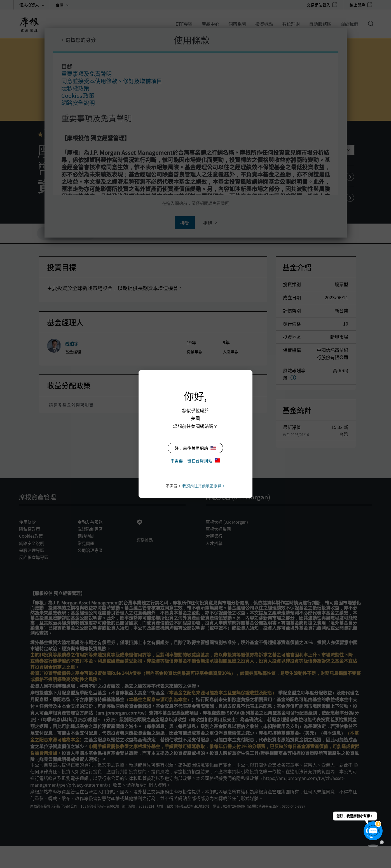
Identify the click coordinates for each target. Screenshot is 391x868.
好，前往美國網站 (195, 448)
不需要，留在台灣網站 (195, 461)
